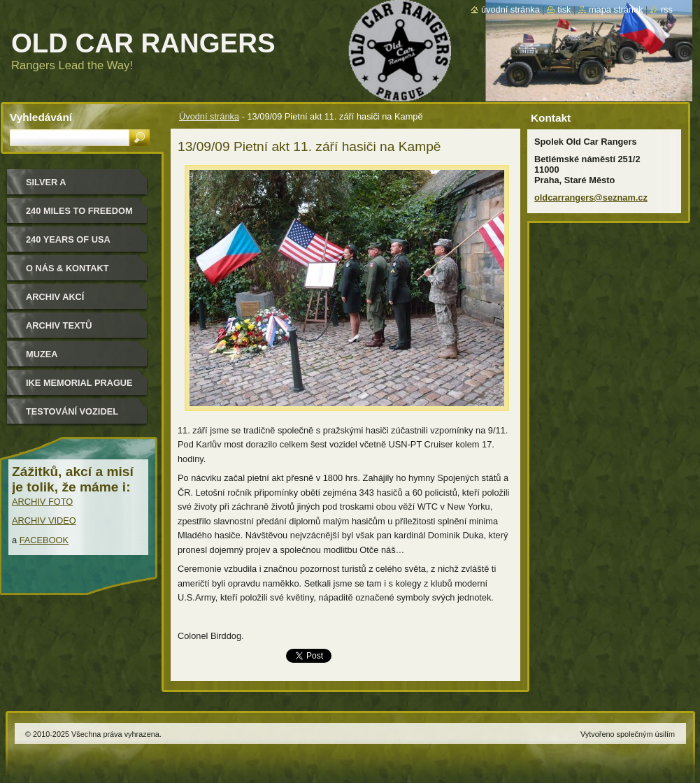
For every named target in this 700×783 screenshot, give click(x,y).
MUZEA (42, 354)
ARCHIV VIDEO (44, 520)
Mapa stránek (616, 9)
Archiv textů (59, 325)
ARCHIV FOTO (42, 502)
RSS (667, 9)
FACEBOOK (44, 540)
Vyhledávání (41, 117)
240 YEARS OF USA (68, 239)
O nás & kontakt (67, 268)
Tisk (564, 9)
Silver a (46, 182)
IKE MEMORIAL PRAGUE (79, 383)
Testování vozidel (72, 411)
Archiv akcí (55, 297)
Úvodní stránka (209, 116)
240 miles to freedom (79, 211)
